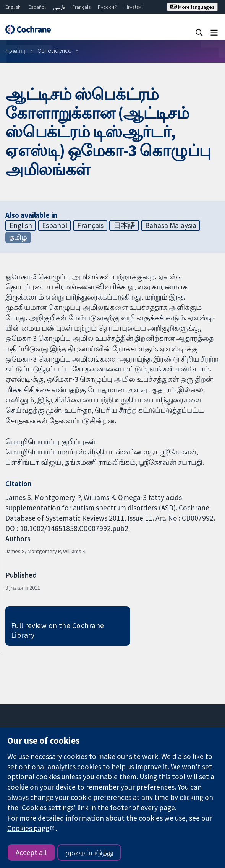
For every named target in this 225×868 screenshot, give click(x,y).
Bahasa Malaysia (171, 225)
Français (81, 7)
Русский (108, 7)
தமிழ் (18, 237)
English (13, 7)
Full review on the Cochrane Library (58, 630)
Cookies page (28, 828)
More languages (192, 7)
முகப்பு (15, 50)
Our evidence (54, 50)
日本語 (124, 225)
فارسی (59, 7)
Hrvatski (134, 7)
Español (37, 7)
